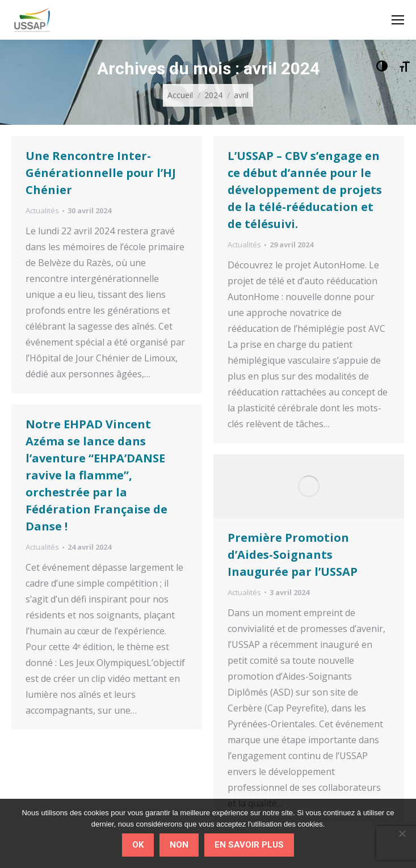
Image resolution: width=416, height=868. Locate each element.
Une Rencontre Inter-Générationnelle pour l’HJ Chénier (101, 173)
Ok (138, 845)
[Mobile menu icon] (398, 20)
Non (179, 845)
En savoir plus (249, 845)
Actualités (42, 210)
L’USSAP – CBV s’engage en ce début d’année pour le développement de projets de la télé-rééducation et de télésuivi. (305, 190)
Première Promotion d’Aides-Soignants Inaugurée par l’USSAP (293, 555)
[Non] (402, 833)
